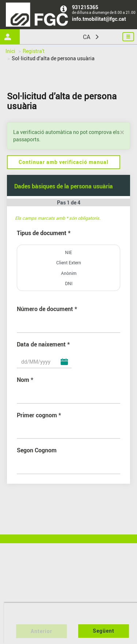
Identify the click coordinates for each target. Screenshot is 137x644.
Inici (10, 51)
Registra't (34, 51)
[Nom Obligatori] (69, 398)
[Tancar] (122, 132)
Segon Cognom (37, 450)
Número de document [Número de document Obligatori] (45, 309)
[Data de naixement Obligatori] (44, 362)
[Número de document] (69, 327)
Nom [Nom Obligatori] (23, 380)
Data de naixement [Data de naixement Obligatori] (41, 344)
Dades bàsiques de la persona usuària (64, 186)
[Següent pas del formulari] (104, 631)
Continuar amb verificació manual (64, 162)
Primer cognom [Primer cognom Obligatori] (37, 415)
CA (87, 37)
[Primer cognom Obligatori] (69, 433)
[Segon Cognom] (69, 468)
